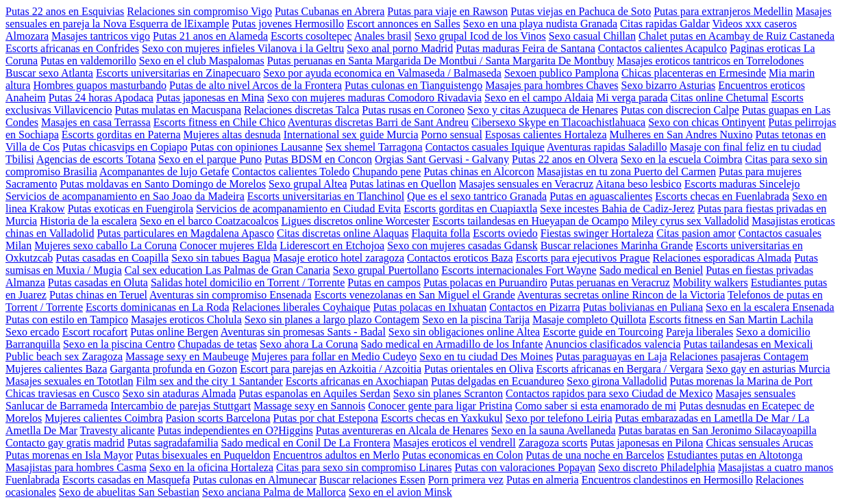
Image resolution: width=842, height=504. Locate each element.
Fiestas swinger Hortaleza (597, 233)
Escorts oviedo (505, 233)
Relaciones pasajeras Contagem (739, 356)
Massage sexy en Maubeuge (187, 356)
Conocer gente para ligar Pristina (440, 406)
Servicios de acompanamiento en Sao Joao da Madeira (125, 196)
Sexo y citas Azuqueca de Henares (543, 110)
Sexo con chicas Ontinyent (707, 122)
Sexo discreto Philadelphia (657, 467)
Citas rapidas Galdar (665, 24)
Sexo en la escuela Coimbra (682, 159)
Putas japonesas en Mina (210, 98)
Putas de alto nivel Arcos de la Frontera (256, 85)
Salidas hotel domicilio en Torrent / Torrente (248, 282)
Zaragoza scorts (553, 443)
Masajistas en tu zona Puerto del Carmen (627, 172)
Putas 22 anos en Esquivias (65, 11)
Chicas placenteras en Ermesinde (694, 73)
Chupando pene (386, 172)
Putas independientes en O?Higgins (235, 430)
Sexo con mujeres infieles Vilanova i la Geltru (243, 48)
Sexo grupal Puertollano (386, 270)
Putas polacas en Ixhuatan (430, 307)
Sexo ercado (33, 332)
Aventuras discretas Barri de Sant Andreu (378, 122)
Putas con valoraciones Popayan (525, 467)
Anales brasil (383, 36)
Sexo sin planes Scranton (448, 393)
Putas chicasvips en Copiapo (125, 147)
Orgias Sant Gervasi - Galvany (442, 159)
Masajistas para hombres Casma (76, 467)
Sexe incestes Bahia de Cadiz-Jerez (617, 209)
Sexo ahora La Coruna (309, 344)
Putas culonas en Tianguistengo (413, 85)
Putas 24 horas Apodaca (101, 98)
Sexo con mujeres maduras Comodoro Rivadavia (374, 98)
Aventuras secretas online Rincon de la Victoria (621, 295)
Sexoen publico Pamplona (561, 73)
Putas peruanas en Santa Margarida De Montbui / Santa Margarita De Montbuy (441, 61)
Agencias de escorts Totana (96, 159)
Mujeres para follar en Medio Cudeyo (334, 356)
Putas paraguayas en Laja (611, 356)
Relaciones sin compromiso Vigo (199, 11)
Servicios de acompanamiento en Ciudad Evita (298, 209)
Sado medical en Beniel (652, 270)
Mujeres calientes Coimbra (103, 418)
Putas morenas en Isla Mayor (69, 455)
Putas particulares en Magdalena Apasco (185, 233)
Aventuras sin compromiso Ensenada (231, 295)
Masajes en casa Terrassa (96, 122)
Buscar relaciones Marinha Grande (617, 245)
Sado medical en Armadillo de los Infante (452, 344)
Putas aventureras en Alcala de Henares (402, 430)
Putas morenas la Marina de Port (741, 381)
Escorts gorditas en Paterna (121, 135)
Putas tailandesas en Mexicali (748, 344)
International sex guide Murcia (351, 135)
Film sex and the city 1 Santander (210, 381)
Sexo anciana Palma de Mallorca (274, 492)
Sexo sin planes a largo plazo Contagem (332, 319)
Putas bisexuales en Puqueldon (203, 455)
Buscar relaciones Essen (372, 480)
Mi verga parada (632, 98)
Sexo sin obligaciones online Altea (464, 332)
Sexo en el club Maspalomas (202, 61)
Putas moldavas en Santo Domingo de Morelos (163, 184)
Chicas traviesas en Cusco (63, 393)
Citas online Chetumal (720, 98)
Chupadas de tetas (217, 344)
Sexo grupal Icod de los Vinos (480, 36)
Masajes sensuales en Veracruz (527, 184)
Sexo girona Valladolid (617, 381)
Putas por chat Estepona (326, 418)
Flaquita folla (441, 233)
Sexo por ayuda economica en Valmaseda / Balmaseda (382, 73)
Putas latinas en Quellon (403, 184)
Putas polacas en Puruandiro (485, 282)
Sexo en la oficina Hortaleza (211, 467)
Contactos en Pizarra (534, 307)
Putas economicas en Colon (462, 455)
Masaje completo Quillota (589, 319)
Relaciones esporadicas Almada (722, 258)
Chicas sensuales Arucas (759, 443)
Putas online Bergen (174, 332)
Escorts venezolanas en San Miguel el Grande (415, 295)
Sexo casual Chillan (592, 36)
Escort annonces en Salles (404, 24)
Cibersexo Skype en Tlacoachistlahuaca (558, 122)
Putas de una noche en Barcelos (595, 455)
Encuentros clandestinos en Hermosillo (667, 480)
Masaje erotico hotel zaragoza (339, 258)
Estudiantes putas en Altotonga (735, 455)
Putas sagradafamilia (173, 443)
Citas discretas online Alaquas (343, 233)
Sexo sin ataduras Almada (179, 393)
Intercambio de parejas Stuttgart (181, 406)
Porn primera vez (466, 480)
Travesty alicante (117, 430)
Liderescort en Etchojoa (332, 245)
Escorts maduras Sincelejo (742, 184)
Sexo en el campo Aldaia (539, 98)
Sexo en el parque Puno (210, 159)
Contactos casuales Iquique (485, 147)
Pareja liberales (699, 332)
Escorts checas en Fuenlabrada (722, 196)
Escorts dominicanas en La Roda (158, 307)
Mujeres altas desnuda (232, 135)
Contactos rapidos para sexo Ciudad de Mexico (609, 393)
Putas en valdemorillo (88, 61)
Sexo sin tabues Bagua (221, 258)
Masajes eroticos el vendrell (455, 443)
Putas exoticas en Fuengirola (131, 209)
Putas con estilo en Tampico (67, 319)
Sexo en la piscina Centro (119, 344)
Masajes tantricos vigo (101, 36)
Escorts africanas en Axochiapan (357, 381)
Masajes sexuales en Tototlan (70, 381)
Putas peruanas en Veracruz (610, 282)
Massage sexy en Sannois (309, 406)
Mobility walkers (710, 282)
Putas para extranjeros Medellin (723, 11)
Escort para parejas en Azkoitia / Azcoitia (331, 369)
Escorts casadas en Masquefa (126, 480)
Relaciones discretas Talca (301, 110)
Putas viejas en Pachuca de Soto (581, 11)
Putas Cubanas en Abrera (330, 11)
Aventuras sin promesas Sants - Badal (303, 332)
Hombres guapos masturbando (100, 85)
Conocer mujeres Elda (228, 245)
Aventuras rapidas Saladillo (607, 147)
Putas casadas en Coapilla (112, 258)
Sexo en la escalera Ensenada (770, 307)
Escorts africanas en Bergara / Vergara (620, 369)
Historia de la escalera (88, 221)
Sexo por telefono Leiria (559, 418)
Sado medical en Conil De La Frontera (306, 443)
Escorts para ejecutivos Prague (583, 258)
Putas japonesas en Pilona (647, 443)
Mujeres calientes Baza (56, 369)
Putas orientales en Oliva (479, 369)
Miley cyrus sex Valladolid (691, 221)
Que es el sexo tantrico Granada (477, 196)
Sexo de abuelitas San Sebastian (129, 492)
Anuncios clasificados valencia (612, 344)
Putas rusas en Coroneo (413, 110)
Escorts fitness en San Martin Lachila (731, 319)
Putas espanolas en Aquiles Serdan (314, 393)
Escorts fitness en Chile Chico (220, 122)
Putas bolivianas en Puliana (643, 307)
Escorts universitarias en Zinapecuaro (178, 73)
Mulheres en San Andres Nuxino (681, 135)
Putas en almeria (543, 480)
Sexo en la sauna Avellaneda (554, 430)
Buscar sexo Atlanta (49, 73)
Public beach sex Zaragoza (64, 356)
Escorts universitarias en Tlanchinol (326, 196)
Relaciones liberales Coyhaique (301, 307)
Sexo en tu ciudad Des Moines (486, 356)
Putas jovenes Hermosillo (288, 24)
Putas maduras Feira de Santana (525, 48)
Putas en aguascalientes (601, 196)
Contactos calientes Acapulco (663, 48)
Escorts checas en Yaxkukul (442, 418)
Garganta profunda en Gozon (173, 369)
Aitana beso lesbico (638, 184)
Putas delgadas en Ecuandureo (497, 381)
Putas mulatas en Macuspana (178, 110)
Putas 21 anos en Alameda (210, 36)
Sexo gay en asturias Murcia (768, 369)
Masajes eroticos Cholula (186, 319)
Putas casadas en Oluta (98, 282)
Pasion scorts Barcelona (218, 418)
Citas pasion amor (696, 233)
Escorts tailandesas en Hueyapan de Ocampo (531, 221)
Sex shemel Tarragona (374, 147)
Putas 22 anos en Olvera (565, 159)
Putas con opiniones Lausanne (257, 147)
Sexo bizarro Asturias (669, 85)
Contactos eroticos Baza (460, 258)
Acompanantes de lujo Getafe (164, 172)
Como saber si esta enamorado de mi (596, 406)
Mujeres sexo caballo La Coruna (106, 245)
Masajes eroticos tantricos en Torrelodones (710, 61)
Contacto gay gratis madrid (65, 443)
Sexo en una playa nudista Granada (540, 24)
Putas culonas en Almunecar (255, 480)
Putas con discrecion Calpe (680, 110)
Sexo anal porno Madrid (400, 48)
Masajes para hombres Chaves (552, 85)
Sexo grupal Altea (308, 184)
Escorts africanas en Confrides (72, 48)
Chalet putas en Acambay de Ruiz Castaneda (736, 36)
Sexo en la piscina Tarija (476, 319)
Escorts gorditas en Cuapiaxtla (470, 209)
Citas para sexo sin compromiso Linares (364, 467)
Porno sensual (452, 135)
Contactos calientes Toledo (291, 172)
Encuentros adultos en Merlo (336, 455)
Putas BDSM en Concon (318, 159)
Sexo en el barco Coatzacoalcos (209, 221)
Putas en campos (384, 282)
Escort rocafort (95, 332)
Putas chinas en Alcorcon (479, 172)
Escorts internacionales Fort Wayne (519, 270)
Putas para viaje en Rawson (447, 11)
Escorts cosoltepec (311, 36)
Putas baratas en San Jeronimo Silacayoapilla (718, 430)
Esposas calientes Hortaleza (546, 135)
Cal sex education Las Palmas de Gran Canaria (227, 270)
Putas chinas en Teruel (98, 295)
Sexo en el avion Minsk (400, 492)
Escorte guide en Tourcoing (603, 332)
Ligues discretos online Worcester (355, 221)
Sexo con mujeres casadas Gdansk (462, 245)
